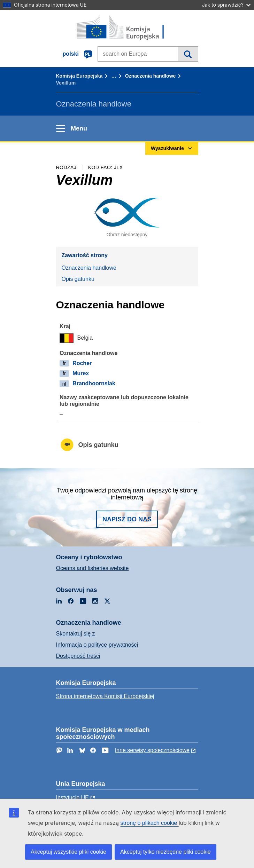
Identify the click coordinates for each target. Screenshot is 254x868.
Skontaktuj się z (76, 634)
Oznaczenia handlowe (150, 76)
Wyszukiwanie (188, 54)
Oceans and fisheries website (93, 568)
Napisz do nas (127, 519)
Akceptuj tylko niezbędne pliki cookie (166, 852)
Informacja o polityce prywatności (97, 645)
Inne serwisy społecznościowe (152, 750)
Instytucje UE (72, 798)
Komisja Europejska (79, 76)
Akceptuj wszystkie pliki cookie (68, 852)
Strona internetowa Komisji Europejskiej (105, 696)
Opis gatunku (78, 279)
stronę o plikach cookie (149, 823)
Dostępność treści (78, 656)
